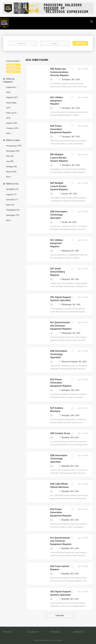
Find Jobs (80, 43)
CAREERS (55, 632)
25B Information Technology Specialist (59, 215)
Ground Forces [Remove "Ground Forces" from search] (13, 72)
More (8, 133)
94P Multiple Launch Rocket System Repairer (59, 158)
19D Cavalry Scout (60, 433)
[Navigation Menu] (92, 21)
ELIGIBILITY (33, 632)
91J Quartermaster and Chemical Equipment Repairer (61, 326)
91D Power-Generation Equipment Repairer (61, 129)
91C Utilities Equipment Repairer (57, 101)
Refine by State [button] (13, 140)
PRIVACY (8, 632)
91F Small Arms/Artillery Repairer (58, 272)
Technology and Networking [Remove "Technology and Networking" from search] (14, 65)
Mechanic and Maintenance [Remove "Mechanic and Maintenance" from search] (14, 69)
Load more (60, 615)
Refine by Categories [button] (9, 80)
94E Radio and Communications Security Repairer (60, 72)
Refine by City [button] (12, 184)
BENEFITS (79, 632)
